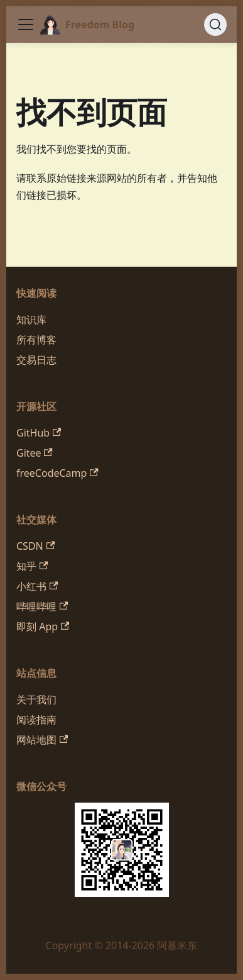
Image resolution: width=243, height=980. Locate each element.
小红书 (37, 586)
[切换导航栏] (26, 25)
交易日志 (36, 360)
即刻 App (43, 626)
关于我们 (36, 699)
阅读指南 (36, 720)
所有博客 (36, 340)
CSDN (35, 546)
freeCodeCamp (57, 473)
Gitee (35, 453)
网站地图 (42, 740)
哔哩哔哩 (42, 606)
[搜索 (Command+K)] (215, 25)
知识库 (31, 320)
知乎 (32, 566)
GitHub (39, 433)
